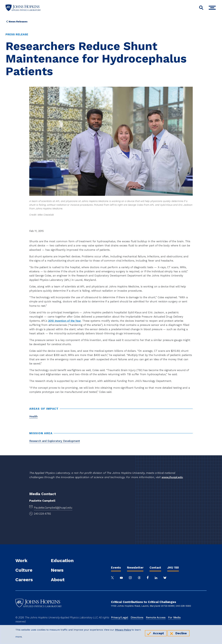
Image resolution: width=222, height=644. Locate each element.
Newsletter (135, 568)
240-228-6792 (42, 514)
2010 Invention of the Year (65, 321)
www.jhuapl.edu (172, 477)
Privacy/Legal (120, 617)
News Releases (18, 22)
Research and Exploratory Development (55, 441)
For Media (174, 617)
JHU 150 (173, 568)
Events (116, 568)
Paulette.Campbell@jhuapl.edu (53, 508)
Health (33, 416)
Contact (155, 568)
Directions (137, 617)
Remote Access (156, 617)
